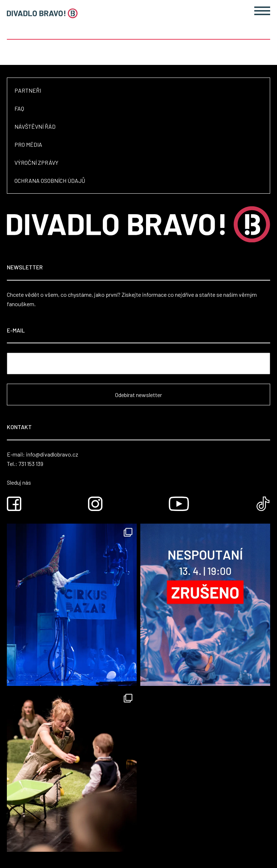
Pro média (28, 144)
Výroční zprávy (36, 162)
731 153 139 (31, 464)
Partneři (28, 90)
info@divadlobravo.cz (52, 454)
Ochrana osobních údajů (50, 180)
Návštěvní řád (35, 126)
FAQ (19, 108)
